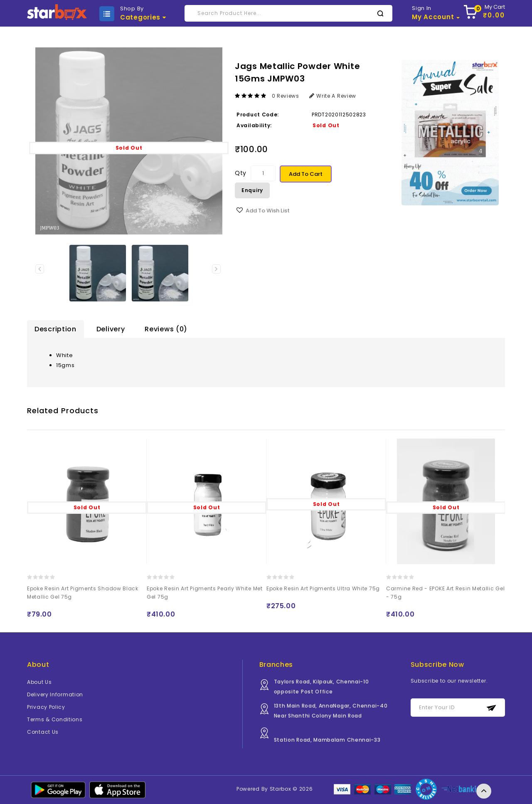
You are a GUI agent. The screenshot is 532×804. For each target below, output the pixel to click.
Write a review (333, 96)
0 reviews (286, 96)
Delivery (111, 329)
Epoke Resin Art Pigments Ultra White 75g (323, 588)
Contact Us (43, 732)
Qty (241, 173)
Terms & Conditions (55, 719)
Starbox (281, 789)
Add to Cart (306, 174)
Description (55, 329)
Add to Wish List (268, 211)
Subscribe (491, 708)
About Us (39, 682)
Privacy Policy (46, 707)
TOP (484, 791)
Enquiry (252, 190)
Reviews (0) (166, 329)
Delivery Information (55, 694)
